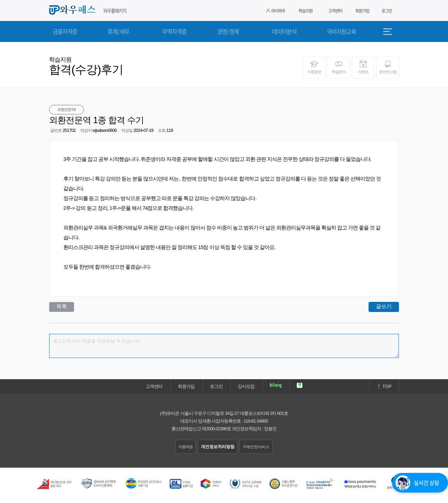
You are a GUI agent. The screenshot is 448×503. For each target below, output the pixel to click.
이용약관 (185, 447)
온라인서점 (388, 67)
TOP (384, 386)
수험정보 (314, 67)
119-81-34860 (256, 421)
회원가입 (362, 11)
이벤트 (363, 67)
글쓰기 (384, 306)
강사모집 (246, 386)
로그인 (387, 11)
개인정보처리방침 (218, 447)
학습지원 (306, 11)
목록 (62, 306)
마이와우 (276, 11)
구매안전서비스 (256, 447)
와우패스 (73, 10)
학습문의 (339, 67)
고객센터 (335, 11)
